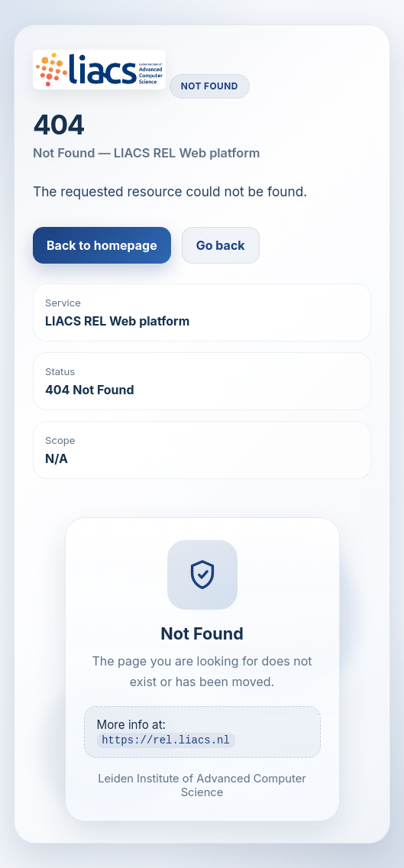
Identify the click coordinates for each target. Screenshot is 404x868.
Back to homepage (102, 245)
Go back (221, 245)
